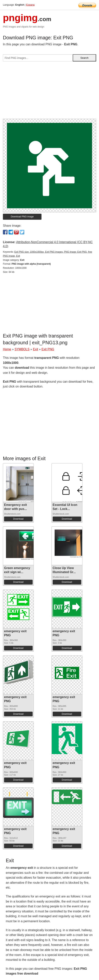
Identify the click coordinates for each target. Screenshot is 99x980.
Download (18, 519)
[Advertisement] (49, 92)
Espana (30, 5)
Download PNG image (22, 217)
